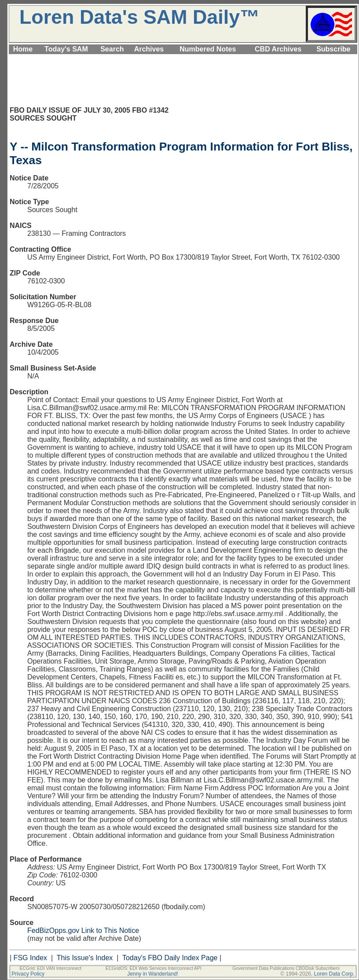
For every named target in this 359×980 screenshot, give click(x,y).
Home (23, 49)
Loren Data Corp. (334, 974)
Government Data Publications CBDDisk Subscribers (286, 968)
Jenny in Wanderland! (153, 974)
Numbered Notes (208, 49)
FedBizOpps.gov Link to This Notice (83, 930)
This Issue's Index (85, 958)
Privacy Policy (28, 974)
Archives (149, 49)
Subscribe (333, 49)
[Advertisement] (183, 59)
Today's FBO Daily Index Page (170, 958)
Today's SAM (66, 49)
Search (112, 49)
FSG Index (30, 958)
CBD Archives (278, 49)
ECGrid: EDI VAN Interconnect (50, 968)
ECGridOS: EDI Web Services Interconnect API (154, 968)
